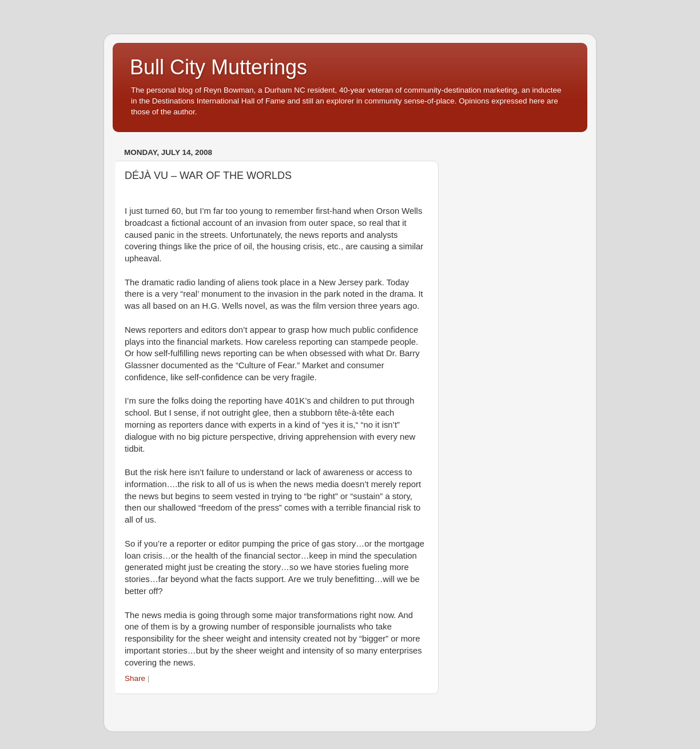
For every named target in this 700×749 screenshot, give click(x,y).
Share (135, 678)
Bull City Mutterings (218, 67)
